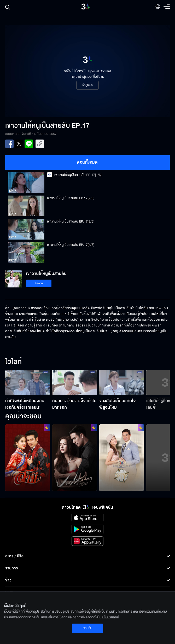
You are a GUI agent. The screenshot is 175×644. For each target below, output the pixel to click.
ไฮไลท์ (13, 362)
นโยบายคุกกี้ (111, 617)
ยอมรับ (87, 628)
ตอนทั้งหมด (87, 162)
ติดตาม (39, 283)
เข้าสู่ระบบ (87, 85)
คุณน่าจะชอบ (23, 417)
